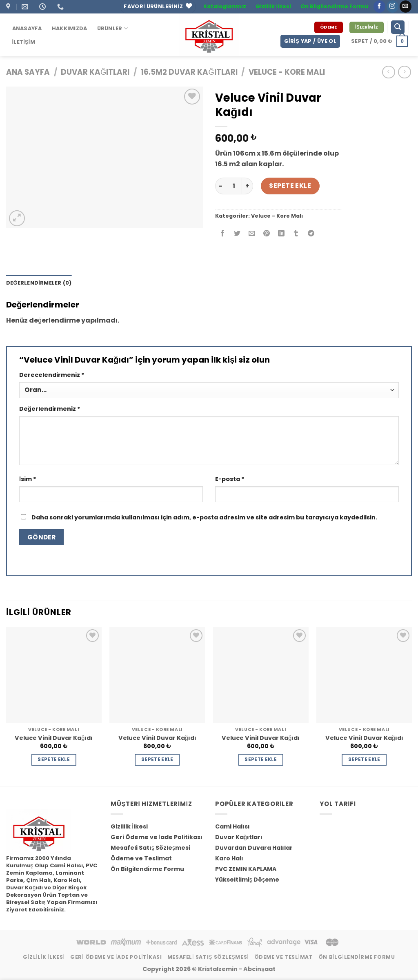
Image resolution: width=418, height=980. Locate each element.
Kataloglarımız (225, 6)
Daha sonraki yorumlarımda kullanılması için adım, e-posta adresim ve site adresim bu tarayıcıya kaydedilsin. (204, 517)
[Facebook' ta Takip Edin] (379, 7)
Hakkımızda (70, 28)
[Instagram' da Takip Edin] (392, 7)
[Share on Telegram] (311, 234)
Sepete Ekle (290, 186)
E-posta (230, 479)
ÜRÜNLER (112, 28)
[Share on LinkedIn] (281, 234)
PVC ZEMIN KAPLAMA (246, 869)
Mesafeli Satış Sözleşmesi (150, 848)
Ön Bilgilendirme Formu (334, 6)
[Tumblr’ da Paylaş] (296, 234)
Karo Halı (229, 858)
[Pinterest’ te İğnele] (267, 234)
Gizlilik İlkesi (273, 6)
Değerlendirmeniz (50, 409)
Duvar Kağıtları (95, 72)
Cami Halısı (232, 826)
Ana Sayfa (28, 72)
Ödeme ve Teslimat (141, 858)
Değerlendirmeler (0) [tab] (39, 283)
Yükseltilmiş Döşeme (247, 880)
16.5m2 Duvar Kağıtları (189, 72)
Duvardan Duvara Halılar (254, 848)
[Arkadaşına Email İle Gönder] (252, 234)
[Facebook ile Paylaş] (223, 234)
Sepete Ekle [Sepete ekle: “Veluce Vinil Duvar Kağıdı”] (54, 759)
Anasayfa (27, 28)
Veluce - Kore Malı (287, 72)
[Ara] (398, 27)
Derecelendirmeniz (52, 375)
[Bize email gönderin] (406, 7)
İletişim (24, 42)
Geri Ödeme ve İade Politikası (157, 837)
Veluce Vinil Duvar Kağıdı (54, 738)
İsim (28, 479)
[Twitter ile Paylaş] (237, 234)
